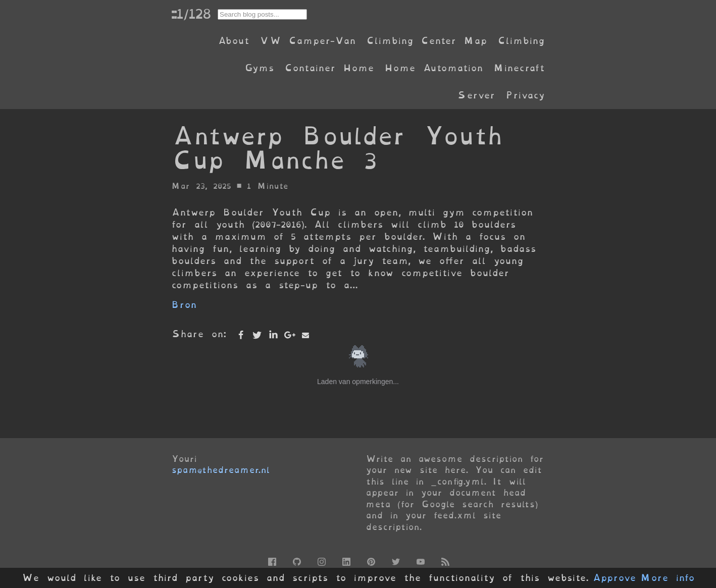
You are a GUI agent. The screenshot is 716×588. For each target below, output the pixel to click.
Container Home (329, 68)
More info (668, 578)
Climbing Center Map (427, 41)
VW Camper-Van (308, 41)
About (234, 41)
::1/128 (191, 14)
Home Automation (434, 68)
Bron (184, 305)
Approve (614, 578)
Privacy (525, 95)
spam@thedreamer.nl (221, 470)
